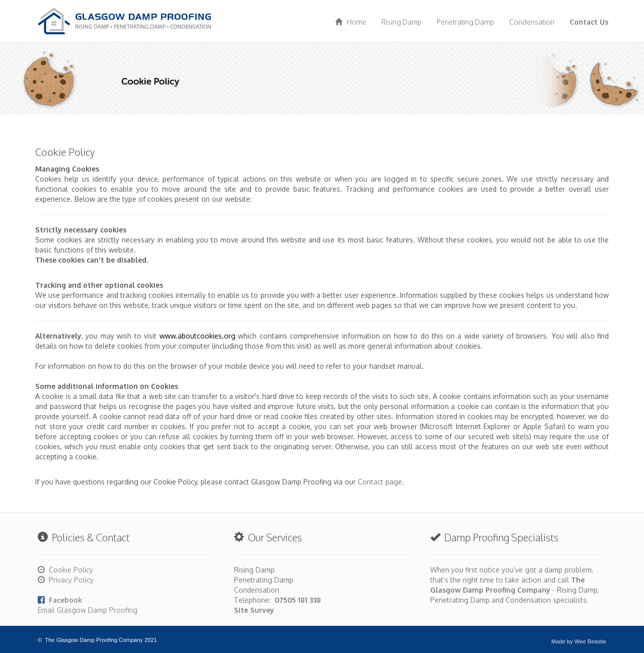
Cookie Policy (71, 570)
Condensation (532, 22)
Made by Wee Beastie (579, 641)
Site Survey (254, 610)
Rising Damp (401, 22)
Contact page (380, 482)
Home (351, 22)
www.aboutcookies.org (197, 336)
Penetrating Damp (465, 22)
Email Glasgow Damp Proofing (88, 610)
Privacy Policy (71, 580)
